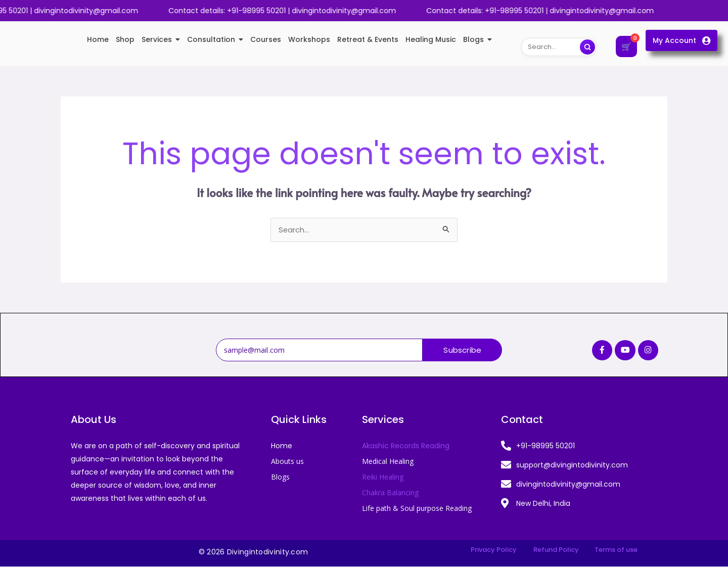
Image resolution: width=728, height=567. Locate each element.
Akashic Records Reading (406, 446)
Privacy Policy (494, 550)
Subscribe (462, 350)
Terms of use (616, 550)
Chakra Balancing (390, 493)
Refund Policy (556, 550)
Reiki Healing (383, 477)
